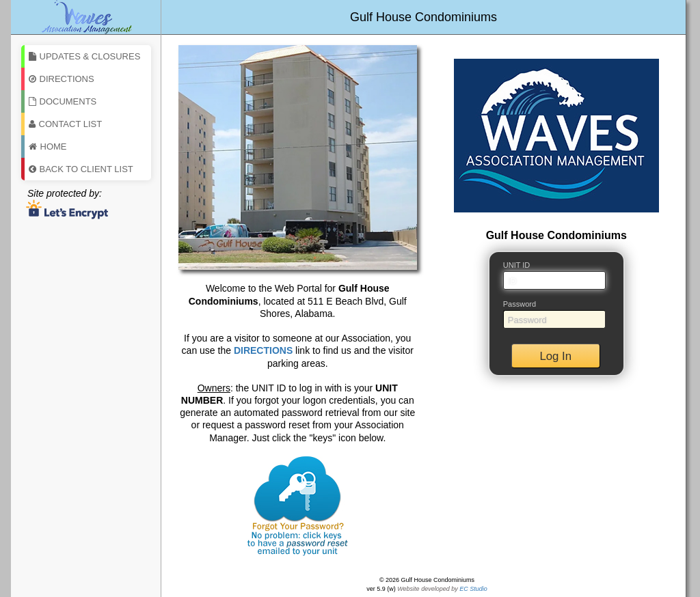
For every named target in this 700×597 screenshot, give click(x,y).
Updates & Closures (85, 56)
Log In (555, 356)
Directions (62, 79)
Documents (63, 101)
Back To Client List (81, 169)
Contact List (66, 124)
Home (48, 147)
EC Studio (473, 589)
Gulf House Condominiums (423, 17)
